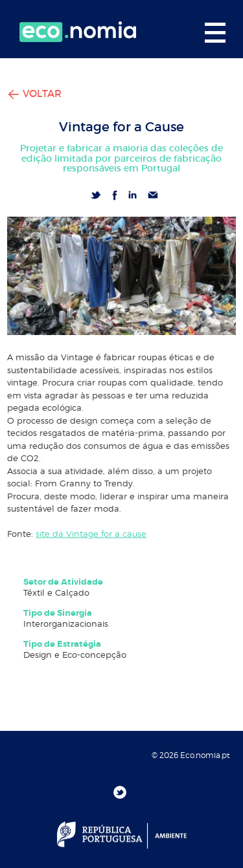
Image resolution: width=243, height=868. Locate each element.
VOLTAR (34, 93)
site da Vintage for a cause (91, 534)
